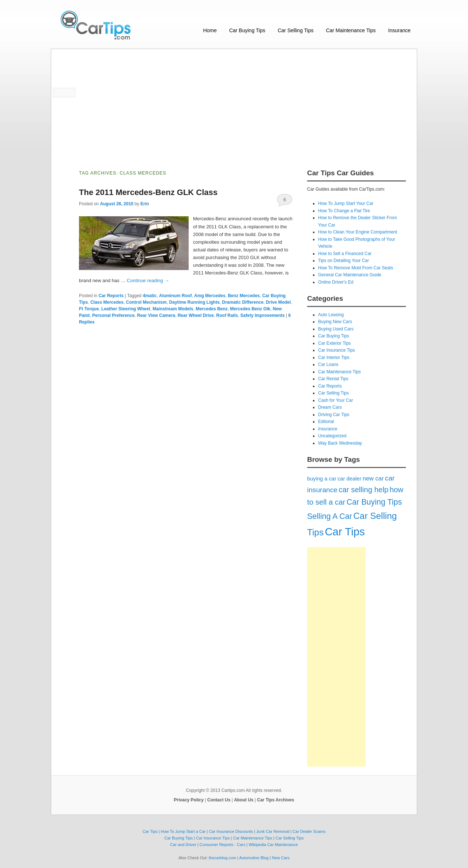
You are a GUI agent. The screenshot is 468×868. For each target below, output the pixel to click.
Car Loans (328, 364)
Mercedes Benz (212, 309)
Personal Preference (113, 315)
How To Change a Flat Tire (344, 211)
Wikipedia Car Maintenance (273, 845)
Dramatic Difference (243, 302)
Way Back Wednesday (340, 443)
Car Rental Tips (333, 379)
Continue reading (148, 280)
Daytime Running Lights (195, 302)
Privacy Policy (189, 800)
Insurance (399, 30)
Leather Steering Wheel (126, 309)
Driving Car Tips (334, 415)
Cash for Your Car (335, 400)
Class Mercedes (107, 302)
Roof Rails (227, 315)
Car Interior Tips (334, 358)
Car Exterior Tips (334, 343)
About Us (244, 800)
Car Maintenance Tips (351, 30)
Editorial (326, 422)
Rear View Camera (156, 315)
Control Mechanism (146, 302)
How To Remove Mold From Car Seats (356, 268)
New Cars (280, 858)
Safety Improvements (262, 315)
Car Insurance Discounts (231, 831)
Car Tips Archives (275, 800)
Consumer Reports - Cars (222, 845)
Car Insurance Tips (337, 350)
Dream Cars (330, 407)
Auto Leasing (331, 315)
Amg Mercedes (210, 296)
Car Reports (111, 296)
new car (373, 478)
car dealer (349, 479)
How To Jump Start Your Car (346, 203)
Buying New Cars (335, 322)
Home (210, 30)
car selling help (363, 490)
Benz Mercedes (244, 296)
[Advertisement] (234, 104)
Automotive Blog (254, 858)
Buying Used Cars (336, 329)
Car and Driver (183, 845)
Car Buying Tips (247, 30)
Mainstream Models (173, 309)
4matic (150, 296)
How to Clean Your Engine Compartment (358, 232)
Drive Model (278, 302)
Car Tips (345, 532)
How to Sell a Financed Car (345, 254)
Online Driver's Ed (336, 282)
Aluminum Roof (175, 296)
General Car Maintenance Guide (350, 275)
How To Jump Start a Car (183, 831)
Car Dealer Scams (309, 831)
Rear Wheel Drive (196, 315)
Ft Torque (89, 309)
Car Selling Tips (295, 30)
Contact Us (219, 800)
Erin (145, 204)
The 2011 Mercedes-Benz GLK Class (148, 192)
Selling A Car (330, 516)
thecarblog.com (222, 858)
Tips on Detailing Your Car (344, 261)
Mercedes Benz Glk (250, 309)
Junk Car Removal (273, 831)
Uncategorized (332, 436)
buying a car (322, 479)
